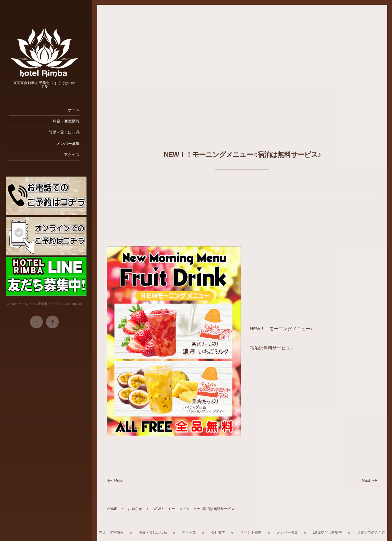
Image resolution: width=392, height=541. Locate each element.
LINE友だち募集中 (345, 526)
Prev (118, 476)
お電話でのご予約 (244, 529)
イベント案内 (269, 526)
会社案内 (236, 526)
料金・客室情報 (70, 121)
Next (370, 476)
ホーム (77, 110)
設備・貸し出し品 (68, 132)
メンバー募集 (71, 144)
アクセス (75, 155)
